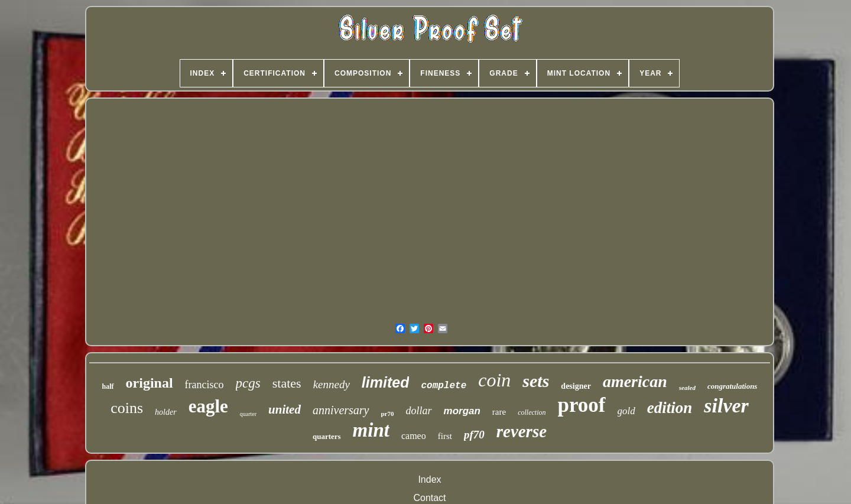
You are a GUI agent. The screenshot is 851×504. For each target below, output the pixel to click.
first (445, 436)
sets (536, 381)
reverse (522, 431)
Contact (429, 498)
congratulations (733, 386)
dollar (419, 411)
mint (371, 430)
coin (494, 380)
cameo (414, 436)
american (635, 381)
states (287, 383)
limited (386, 382)
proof (582, 405)
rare (499, 412)
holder (166, 412)
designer (576, 386)
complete (444, 386)
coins (127, 408)
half (108, 386)
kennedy (332, 384)
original (150, 383)
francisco (204, 385)
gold (626, 411)
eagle (208, 406)
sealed (687, 388)
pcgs (248, 383)
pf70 (474, 435)
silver (726, 406)
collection (532, 412)
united (285, 409)
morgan (462, 411)
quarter (248, 414)
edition (670, 408)
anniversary (341, 410)
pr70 (388, 414)
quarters (327, 436)
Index (429, 479)
